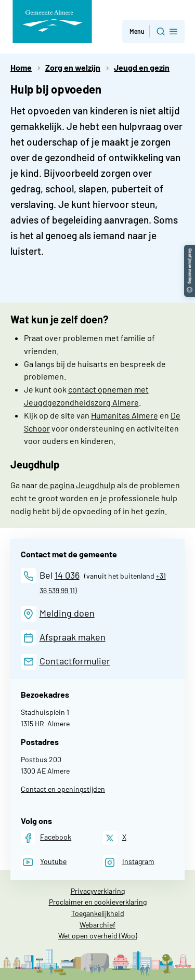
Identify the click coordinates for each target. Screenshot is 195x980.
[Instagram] (129, 862)
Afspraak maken (73, 637)
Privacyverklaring (98, 891)
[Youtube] (44, 862)
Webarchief (97, 925)
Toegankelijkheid (98, 913)
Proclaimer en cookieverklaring (98, 902)
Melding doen (67, 613)
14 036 (67, 575)
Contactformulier (75, 661)
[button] (190, 250)
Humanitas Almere (125, 415)
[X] (115, 838)
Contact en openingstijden (63, 789)
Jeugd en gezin (142, 67)
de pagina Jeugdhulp (77, 485)
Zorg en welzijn (73, 67)
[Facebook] (46, 838)
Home (21, 67)
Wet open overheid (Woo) (98, 936)
